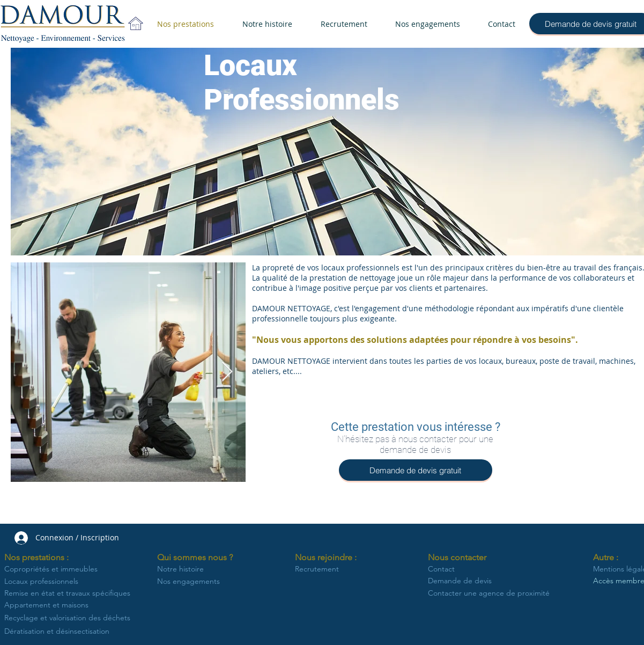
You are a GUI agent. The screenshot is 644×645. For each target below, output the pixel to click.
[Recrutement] (325, 569)
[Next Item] (227, 372)
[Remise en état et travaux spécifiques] (69, 593)
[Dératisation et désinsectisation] (70, 631)
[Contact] (480, 569)
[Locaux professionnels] (46, 582)
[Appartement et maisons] (51, 605)
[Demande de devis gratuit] (416, 470)
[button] (40, 558)
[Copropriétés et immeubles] (57, 569)
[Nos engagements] (190, 582)
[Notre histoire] (182, 569)
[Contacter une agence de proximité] (489, 593)
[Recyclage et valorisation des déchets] (70, 618)
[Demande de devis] (487, 581)
